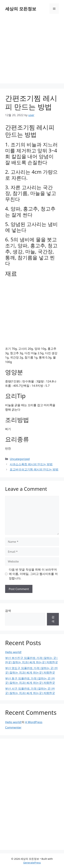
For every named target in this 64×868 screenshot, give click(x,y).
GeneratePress (32, 862)
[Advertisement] (32, 51)
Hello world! (13, 652)
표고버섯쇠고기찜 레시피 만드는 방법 (34, 469)
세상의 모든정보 (21, 9)
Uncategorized (20, 459)
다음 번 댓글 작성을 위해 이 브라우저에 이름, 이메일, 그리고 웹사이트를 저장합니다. (33, 574)
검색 (8, 611)
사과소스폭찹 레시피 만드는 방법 (31, 464)
